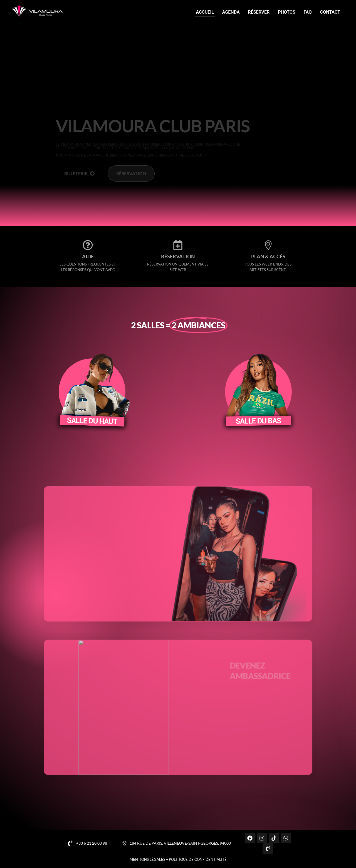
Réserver (259, 12)
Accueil (205, 12)
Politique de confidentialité (198, 859)
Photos (287, 12)
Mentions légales (147, 859)
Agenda (231, 12)
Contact (330, 12)
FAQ (308, 12)
